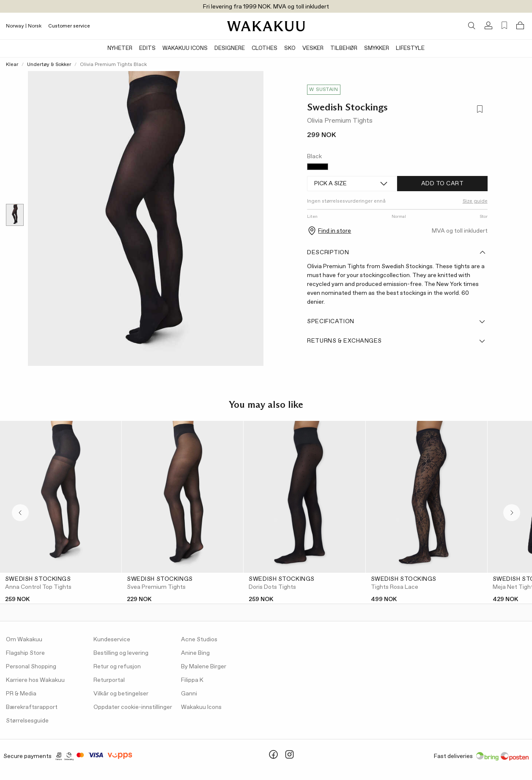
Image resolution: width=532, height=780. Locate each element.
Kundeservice (112, 640)
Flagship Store (25, 653)
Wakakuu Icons (185, 48)
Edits (147, 48)
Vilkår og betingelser (121, 694)
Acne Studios (199, 640)
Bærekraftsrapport (32, 707)
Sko (290, 48)
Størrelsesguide (27, 721)
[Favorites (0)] (504, 26)
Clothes (265, 48)
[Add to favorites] (479, 110)
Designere (230, 48)
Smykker (377, 48)
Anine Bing (195, 653)
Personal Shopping (31, 667)
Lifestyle (410, 48)
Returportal (109, 680)
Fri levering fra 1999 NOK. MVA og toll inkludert (266, 7)
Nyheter (120, 48)
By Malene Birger (204, 667)
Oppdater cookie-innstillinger (133, 707)
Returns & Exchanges (396, 341)
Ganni (189, 694)
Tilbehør (344, 48)
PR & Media (21, 694)
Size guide (475, 201)
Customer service (69, 26)
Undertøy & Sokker (49, 65)
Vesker (313, 48)
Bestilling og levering (121, 653)
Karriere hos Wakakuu (35, 680)
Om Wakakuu (24, 640)
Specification (396, 321)
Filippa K (192, 680)
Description (396, 253)
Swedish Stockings (347, 107)
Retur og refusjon (117, 667)
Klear (12, 65)
